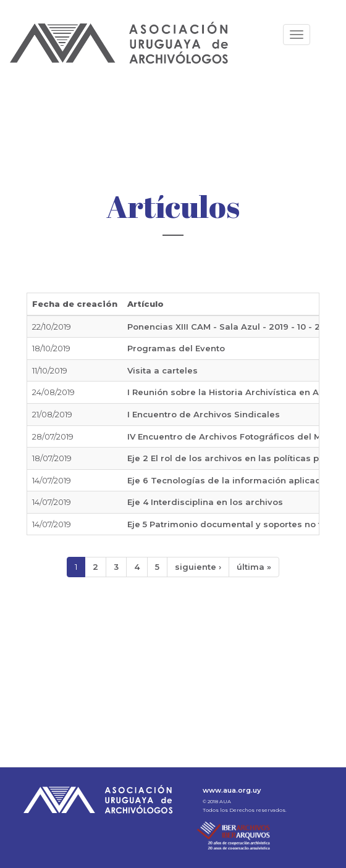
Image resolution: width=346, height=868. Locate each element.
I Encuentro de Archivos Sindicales (204, 414)
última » (254, 567)
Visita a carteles (162, 370)
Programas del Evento (176, 348)
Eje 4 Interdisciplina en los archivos (205, 502)
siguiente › (198, 567)
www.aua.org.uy (232, 790)
